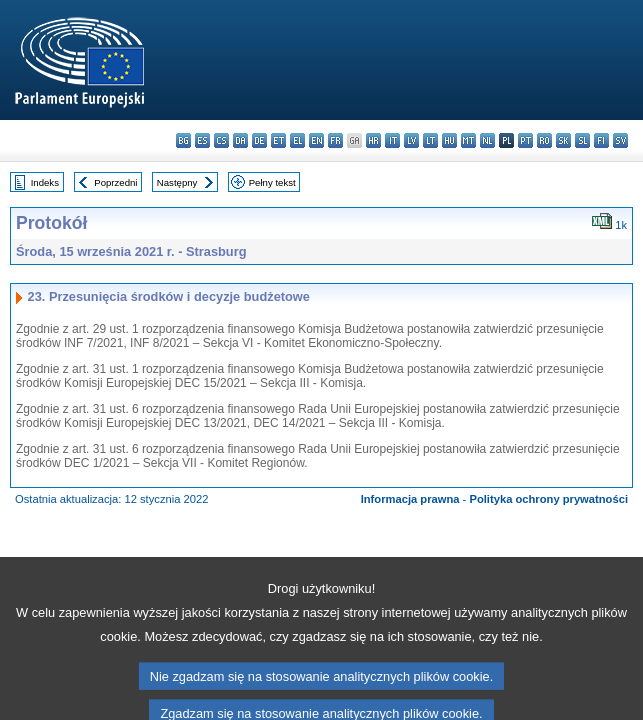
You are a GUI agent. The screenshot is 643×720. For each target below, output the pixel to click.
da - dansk (240, 140)
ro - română (544, 140)
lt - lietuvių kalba (430, 140)
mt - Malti (468, 140)
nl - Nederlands (487, 140)
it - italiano (392, 140)
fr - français (335, 140)
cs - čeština (221, 140)
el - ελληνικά (297, 140)
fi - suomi (601, 140)
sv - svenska (620, 140)
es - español (202, 140)
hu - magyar (449, 140)
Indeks (45, 182)
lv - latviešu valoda (411, 140)
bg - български (183, 140)
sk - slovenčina (563, 140)
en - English (316, 140)
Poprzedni (115, 182)
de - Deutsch (259, 140)
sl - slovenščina (582, 140)
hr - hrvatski (373, 140)
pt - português (525, 140)
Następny (177, 182)
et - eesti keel (278, 140)
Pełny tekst (272, 182)
